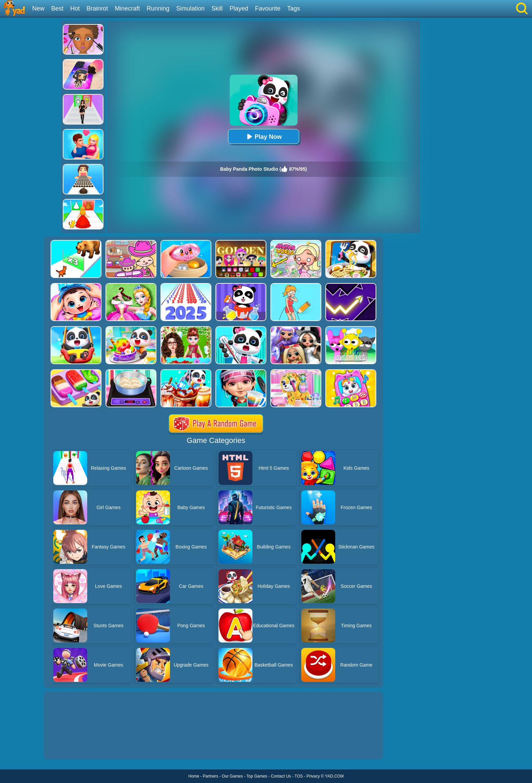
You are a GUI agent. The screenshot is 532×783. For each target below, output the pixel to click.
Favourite (268, 8)
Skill (217, 8)
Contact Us (281, 776)
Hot (75, 8)
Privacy (313, 776)
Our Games (232, 776)
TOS (299, 776)
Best (57, 8)
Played (239, 8)
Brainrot (97, 8)
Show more (67, 746)
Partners (211, 776)
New (38, 8)
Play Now (263, 137)
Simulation (190, 8)
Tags (293, 8)
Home (194, 776)
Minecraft (127, 8)
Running (158, 8)
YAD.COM (334, 776)
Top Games (257, 776)
